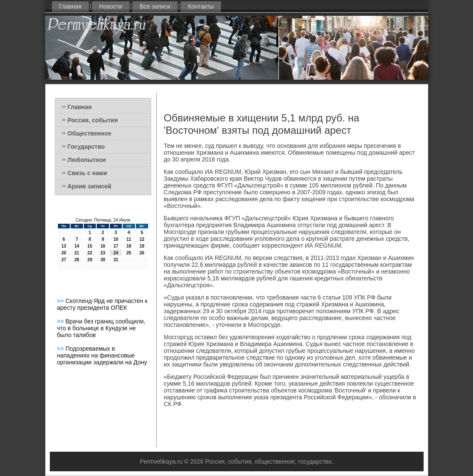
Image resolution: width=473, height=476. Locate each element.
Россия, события (93, 120)
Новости (111, 6)
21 (77, 253)
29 (90, 260)
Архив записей (90, 186)
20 (64, 253)
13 (64, 246)
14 (77, 246)
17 (116, 246)
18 (129, 246)
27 (64, 260)
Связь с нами (87, 173)
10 (116, 239)
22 (90, 253)
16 (103, 246)
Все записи (155, 6)
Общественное (90, 133)
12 (142, 239)
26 (142, 253)
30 (103, 260)
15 (90, 246)
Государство (86, 147)
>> (61, 301)
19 (142, 246)
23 (103, 253)
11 (129, 239)
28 (77, 260)
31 (116, 260)
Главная (70, 6)
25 (129, 253)
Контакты (201, 6)
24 (116, 253)
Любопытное (87, 160)
